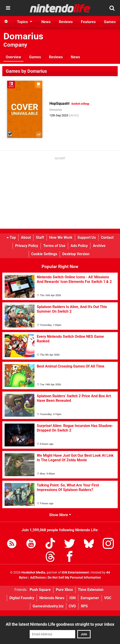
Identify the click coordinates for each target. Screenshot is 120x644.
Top (11, 237)
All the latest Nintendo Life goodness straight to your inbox (60, 624)
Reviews (56, 57)
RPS (84, 606)
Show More (60, 515)
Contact (107, 237)
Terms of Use (54, 246)
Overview (13, 57)
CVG (72, 606)
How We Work (61, 237)
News (75, 57)
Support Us (87, 237)
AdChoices (38, 578)
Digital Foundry (22, 598)
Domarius (23, 36)
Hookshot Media (33, 573)
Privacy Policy (27, 246)
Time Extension (91, 590)
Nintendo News (52, 598)
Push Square (40, 590)
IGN (73, 598)
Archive (99, 246)
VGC (108, 598)
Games (35, 57)
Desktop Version (76, 254)
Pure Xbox (64, 590)
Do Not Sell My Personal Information (74, 578)
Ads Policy (79, 246)
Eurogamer (90, 598)
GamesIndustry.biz (48, 606)
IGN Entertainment (75, 573)
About (26, 237)
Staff (40, 237)
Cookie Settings (44, 254)
